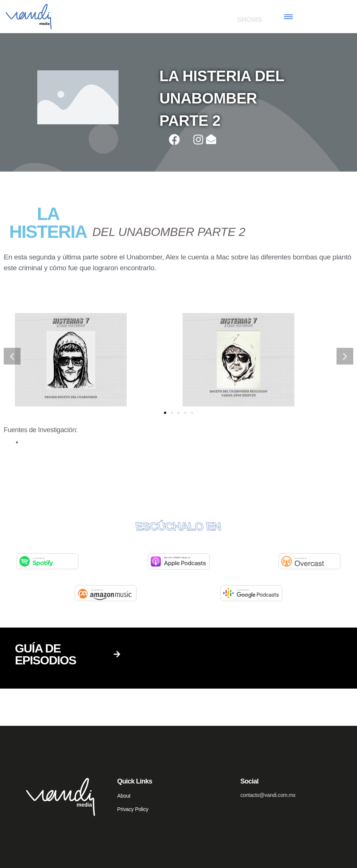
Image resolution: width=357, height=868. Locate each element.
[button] (165, 413)
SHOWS (249, 20)
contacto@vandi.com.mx (268, 795)
